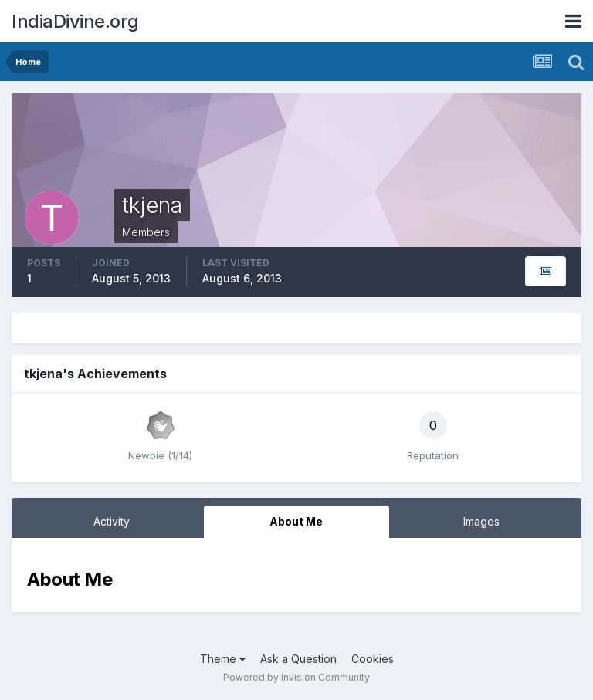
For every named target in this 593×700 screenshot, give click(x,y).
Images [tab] (481, 521)
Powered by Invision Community (296, 677)
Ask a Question (298, 659)
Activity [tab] (112, 521)
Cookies (373, 659)
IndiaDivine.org (75, 21)
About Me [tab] (296, 521)
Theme (223, 659)
